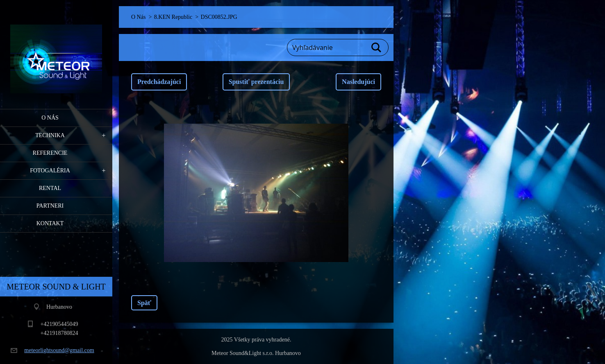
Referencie (50, 153)
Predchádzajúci (159, 82)
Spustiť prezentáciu (256, 82)
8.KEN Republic (173, 17)
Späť (144, 303)
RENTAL (50, 188)
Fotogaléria (50, 171)
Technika (50, 135)
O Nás (50, 118)
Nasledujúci (358, 82)
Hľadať (377, 47)
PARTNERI (50, 206)
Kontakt (50, 223)
